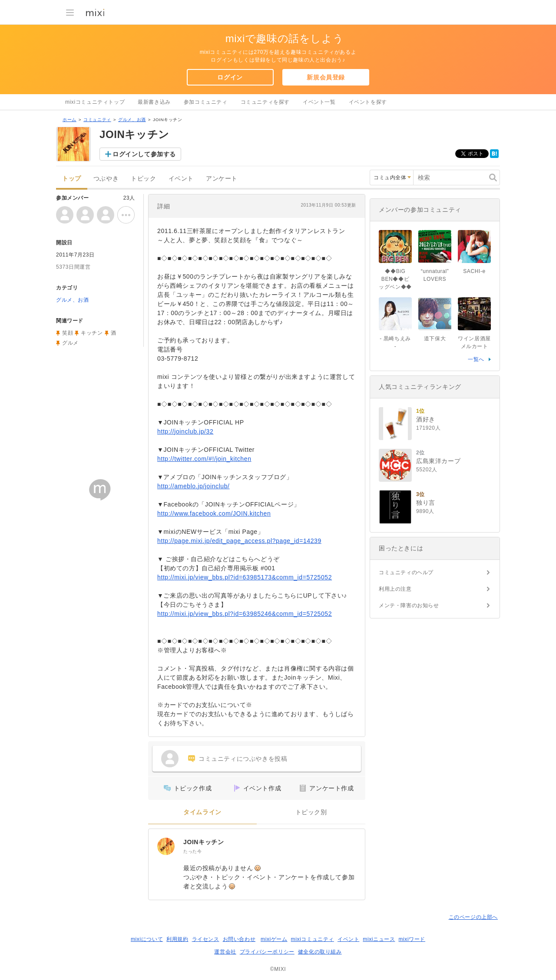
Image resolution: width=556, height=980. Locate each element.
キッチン (92, 333)
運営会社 (225, 952)
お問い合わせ (239, 939)
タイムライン (202, 812)
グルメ (70, 343)
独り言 (426, 503)
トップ (72, 179)
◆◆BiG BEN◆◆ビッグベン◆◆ (395, 279)
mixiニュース (379, 939)
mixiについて (147, 939)
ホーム (69, 120)
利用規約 (177, 939)
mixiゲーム (274, 939)
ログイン (230, 77)
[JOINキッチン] (166, 846)
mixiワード (412, 939)
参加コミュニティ (206, 102)
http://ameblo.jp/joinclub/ (194, 486)
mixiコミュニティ (313, 939)
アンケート (222, 179)
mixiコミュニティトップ (95, 102)
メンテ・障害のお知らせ (409, 605)
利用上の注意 (395, 589)
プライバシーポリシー (267, 952)
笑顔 (68, 333)
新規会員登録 (326, 77)
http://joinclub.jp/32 (185, 431)
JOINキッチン (204, 842)
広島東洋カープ (438, 461)
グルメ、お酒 (132, 120)
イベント (181, 179)
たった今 (192, 851)
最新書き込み (154, 102)
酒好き (426, 419)
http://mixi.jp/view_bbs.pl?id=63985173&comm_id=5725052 (245, 577)
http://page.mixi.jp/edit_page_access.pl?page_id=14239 (239, 541)
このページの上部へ (473, 917)
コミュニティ (97, 120)
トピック (143, 179)
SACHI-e (474, 271)
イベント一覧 (319, 102)
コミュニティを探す (265, 102)
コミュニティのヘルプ (406, 572)
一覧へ (476, 359)
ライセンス (206, 939)
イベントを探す (368, 102)
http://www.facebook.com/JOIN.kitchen (214, 513)
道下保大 (435, 339)
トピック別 (311, 812)
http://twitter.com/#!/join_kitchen (204, 459)
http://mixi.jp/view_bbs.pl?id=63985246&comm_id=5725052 (245, 614)
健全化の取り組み (320, 952)
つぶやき (106, 179)
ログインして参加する (144, 154)
